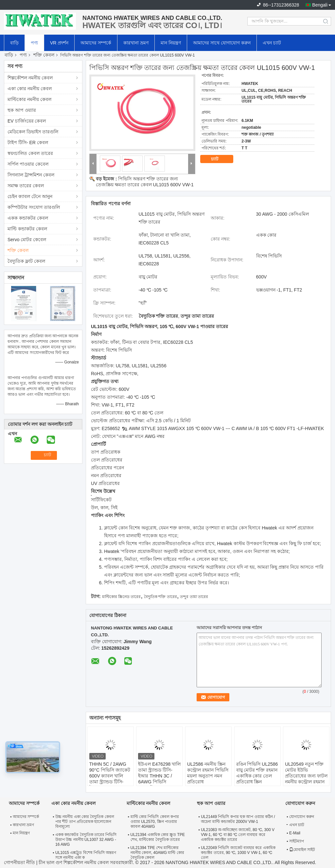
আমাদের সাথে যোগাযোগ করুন (222, 43)
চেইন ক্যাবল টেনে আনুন (30, 196)
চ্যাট (219, 159)
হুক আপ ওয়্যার (22, 110)
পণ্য (34, 43)
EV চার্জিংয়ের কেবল (27, 121)
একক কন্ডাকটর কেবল (28, 218)
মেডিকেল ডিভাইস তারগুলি (33, 132)
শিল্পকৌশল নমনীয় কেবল (30, 78)
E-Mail (295, 833)
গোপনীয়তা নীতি (19, 862)
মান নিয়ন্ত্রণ (171, 43)
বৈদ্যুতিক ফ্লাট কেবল (26, 261)
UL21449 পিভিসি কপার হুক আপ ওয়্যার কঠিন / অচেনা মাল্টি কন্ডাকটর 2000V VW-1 (238, 819)
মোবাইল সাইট (302, 850)
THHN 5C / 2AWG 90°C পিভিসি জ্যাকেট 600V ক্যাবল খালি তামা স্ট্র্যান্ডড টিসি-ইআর (110, 776)
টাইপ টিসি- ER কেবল (28, 142)
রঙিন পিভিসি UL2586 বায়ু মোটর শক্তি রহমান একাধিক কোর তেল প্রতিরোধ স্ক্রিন (257, 773)
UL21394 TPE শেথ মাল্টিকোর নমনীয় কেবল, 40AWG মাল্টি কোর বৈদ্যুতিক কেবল (157, 853)
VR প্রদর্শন (59, 43)
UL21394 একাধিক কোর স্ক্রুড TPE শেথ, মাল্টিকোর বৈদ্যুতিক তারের (158, 837)
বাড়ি (14, 43)
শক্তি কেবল (44, 55)
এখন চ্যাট (272, 43)
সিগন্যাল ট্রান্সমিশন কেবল (31, 175)
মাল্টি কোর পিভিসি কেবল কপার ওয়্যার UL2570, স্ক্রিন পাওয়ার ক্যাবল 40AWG (155, 822)
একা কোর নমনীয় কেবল (30, 89)
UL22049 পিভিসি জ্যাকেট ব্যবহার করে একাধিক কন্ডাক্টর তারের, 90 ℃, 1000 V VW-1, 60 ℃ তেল (238, 853)
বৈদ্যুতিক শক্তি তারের (160, 597)
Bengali (320, 5)
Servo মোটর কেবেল (27, 240)
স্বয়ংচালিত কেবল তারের (30, 153)
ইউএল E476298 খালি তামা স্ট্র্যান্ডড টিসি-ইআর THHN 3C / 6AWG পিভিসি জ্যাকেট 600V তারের (159, 776)
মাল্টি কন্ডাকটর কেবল (27, 229)
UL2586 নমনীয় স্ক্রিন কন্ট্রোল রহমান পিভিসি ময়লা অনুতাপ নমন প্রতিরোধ (208, 773)
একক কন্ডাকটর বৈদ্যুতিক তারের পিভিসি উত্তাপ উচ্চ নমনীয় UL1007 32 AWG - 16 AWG (86, 840)
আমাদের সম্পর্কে (96, 43)
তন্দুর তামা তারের (194, 597)
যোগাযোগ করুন (302, 817)
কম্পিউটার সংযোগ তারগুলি (34, 207)
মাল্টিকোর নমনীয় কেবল (29, 99)
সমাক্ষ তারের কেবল (26, 186)
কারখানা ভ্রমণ (136, 43)
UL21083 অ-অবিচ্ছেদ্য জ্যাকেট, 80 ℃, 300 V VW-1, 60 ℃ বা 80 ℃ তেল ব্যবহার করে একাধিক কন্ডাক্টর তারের (238, 835)
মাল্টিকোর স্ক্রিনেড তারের (122, 597)
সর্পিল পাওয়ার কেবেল (28, 164)
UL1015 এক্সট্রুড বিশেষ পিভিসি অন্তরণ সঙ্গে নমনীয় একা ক (86, 855)
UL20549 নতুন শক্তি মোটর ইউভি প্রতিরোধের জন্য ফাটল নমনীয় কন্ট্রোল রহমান (306, 773)
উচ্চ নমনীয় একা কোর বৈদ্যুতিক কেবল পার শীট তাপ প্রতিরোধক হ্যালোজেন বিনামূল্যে (85, 822)
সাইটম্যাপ (297, 841)
